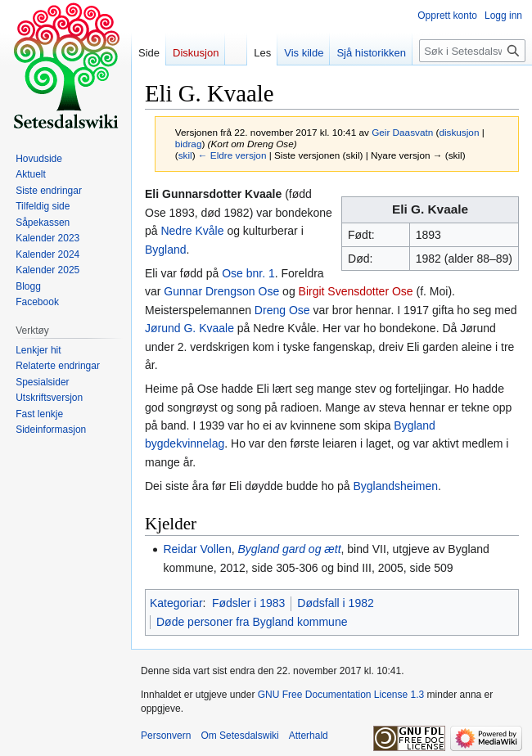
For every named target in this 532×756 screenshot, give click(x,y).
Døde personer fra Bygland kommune (252, 622)
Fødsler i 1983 (248, 603)
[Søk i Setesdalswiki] (472, 51)
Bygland (166, 250)
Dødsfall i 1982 (335, 603)
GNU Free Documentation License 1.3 (341, 695)
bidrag (189, 144)
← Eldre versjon (232, 155)
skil (185, 155)
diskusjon (459, 132)
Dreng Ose (282, 310)
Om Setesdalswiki (239, 736)
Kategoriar (176, 603)
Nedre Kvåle (192, 231)
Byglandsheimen (395, 486)
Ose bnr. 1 (248, 273)
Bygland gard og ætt (289, 549)
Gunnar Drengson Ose (221, 291)
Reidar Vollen (197, 549)
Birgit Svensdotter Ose (356, 291)
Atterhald (309, 736)
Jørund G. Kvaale (189, 328)
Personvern (166, 736)
